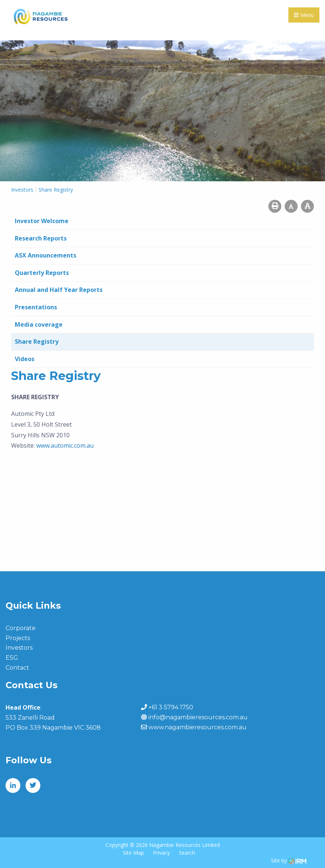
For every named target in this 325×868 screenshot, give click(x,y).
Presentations (36, 307)
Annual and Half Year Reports (59, 290)
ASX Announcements (46, 255)
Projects (18, 638)
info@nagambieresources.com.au (198, 717)
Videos (25, 359)
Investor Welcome (42, 221)
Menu (304, 15)
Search (187, 853)
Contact (17, 668)
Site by (289, 860)
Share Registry (37, 342)
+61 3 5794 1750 (171, 707)
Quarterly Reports (42, 273)
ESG (12, 658)
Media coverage (39, 324)
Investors (19, 648)
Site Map (133, 853)
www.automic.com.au (65, 445)
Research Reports (41, 238)
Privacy (161, 853)
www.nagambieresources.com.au (197, 727)
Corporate (21, 628)
